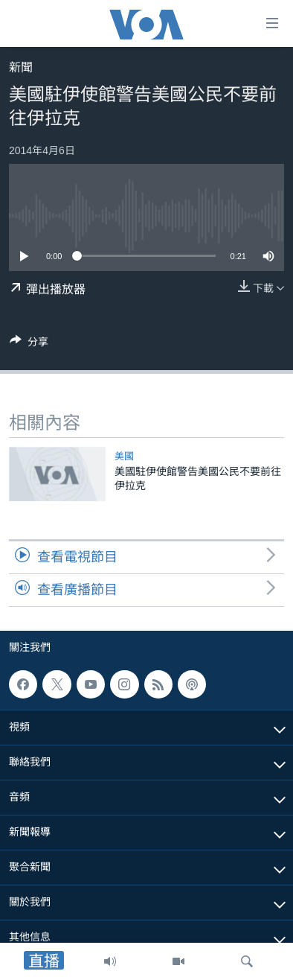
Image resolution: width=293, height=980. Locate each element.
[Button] (29, 344)
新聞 (21, 67)
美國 (124, 456)
